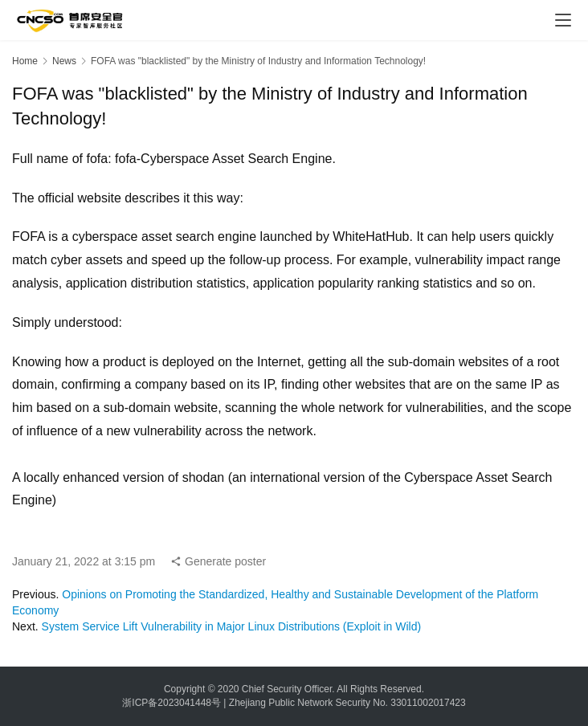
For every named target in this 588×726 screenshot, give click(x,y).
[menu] (563, 20)
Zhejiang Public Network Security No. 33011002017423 (347, 703)
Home (25, 61)
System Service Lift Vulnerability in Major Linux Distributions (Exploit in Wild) (232, 626)
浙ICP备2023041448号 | (176, 703)
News (64, 61)
